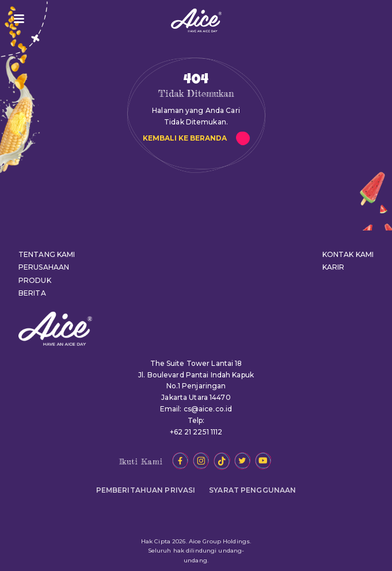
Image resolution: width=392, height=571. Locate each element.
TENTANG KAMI (47, 254)
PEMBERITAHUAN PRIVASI (146, 490)
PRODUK (35, 280)
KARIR (334, 267)
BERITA (32, 293)
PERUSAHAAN (44, 267)
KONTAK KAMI (348, 254)
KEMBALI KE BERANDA (185, 138)
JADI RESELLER (368, 19)
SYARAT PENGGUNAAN (252, 490)
